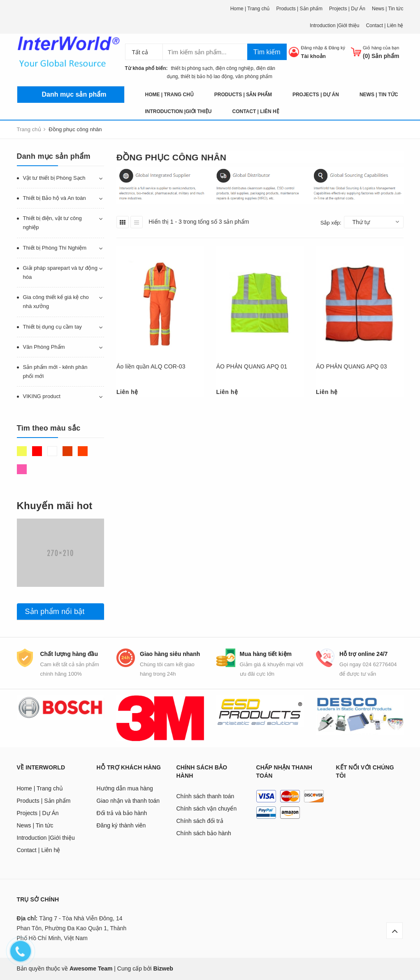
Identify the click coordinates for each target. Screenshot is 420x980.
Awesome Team (91, 968)
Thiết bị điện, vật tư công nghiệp (52, 223)
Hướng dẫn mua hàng (125, 788)
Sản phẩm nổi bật (55, 612)
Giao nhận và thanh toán (128, 801)
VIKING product (42, 396)
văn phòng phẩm (254, 76)
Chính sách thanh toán (205, 796)
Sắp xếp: (331, 223)
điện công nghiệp (234, 68)
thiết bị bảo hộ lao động (207, 76)
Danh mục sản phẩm (74, 94)
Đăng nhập (312, 48)
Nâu (67, 451)
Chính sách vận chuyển (207, 809)
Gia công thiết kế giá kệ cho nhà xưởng (56, 302)
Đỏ (37, 451)
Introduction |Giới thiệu (335, 25)
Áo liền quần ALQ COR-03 (151, 366)
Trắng (52, 451)
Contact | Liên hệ (385, 25)
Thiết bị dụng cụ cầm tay (52, 327)
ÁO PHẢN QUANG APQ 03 (352, 366)
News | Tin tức (388, 9)
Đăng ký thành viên (121, 825)
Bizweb (163, 968)
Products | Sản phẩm (299, 9)
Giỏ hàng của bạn (381, 48)
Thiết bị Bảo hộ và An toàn (55, 198)
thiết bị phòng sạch (190, 68)
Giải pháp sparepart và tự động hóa (60, 272)
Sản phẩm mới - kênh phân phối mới (55, 372)
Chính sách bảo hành (204, 833)
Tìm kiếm (267, 52)
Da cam (83, 451)
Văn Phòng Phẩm (44, 347)
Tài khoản (313, 56)
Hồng (22, 469)
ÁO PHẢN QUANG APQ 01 (252, 366)
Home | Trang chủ (250, 9)
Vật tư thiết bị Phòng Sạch (54, 178)
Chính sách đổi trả (200, 821)
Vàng (22, 451)
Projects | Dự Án (347, 9)
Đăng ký (337, 48)
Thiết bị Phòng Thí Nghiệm (55, 248)
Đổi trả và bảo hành (122, 813)
